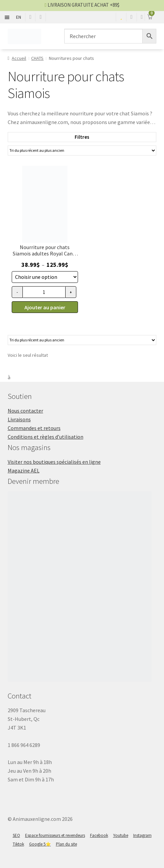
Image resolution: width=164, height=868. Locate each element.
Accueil (19, 58)
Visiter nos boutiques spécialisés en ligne (54, 462)
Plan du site (66, 844)
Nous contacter (25, 411)
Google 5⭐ (40, 844)
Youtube (121, 835)
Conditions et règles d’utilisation (46, 437)
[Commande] (82, 150)
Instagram (142, 835)
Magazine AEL (24, 470)
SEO (16, 835)
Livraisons (19, 419)
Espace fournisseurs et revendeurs (55, 835)
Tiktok (18, 844)
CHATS (37, 58)
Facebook (99, 835)
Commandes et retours (34, 428)
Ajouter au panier (45, 307)
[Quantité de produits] (44, 292)
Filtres (82, 137)
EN (19, 17)
